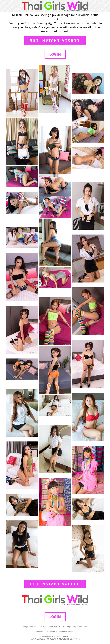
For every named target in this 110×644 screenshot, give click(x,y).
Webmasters (55, 632)
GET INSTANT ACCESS (55, 40)
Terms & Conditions (45, 627)
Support (39, 632)
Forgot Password (30, 627)
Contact (46, 632)
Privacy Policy (81, 627)
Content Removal (68, 632)
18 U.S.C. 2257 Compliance (64, 627)
